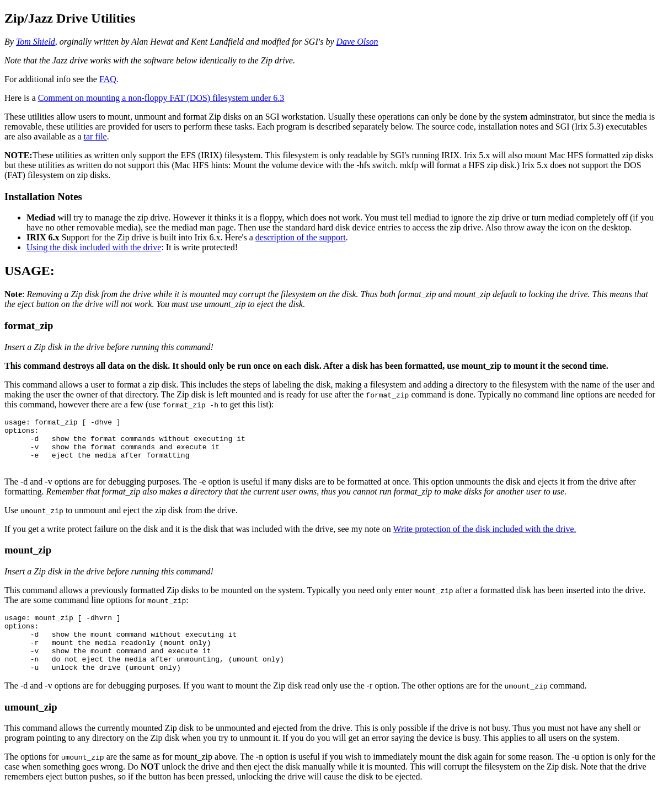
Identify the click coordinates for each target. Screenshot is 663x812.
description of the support (301, 237)
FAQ (108, 79)
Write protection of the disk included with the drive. (484, 539)
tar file (95, 136)
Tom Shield (36, 42)
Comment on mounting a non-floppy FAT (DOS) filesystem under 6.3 (161, 98)
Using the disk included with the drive (94, 247)
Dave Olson (357, 42)
